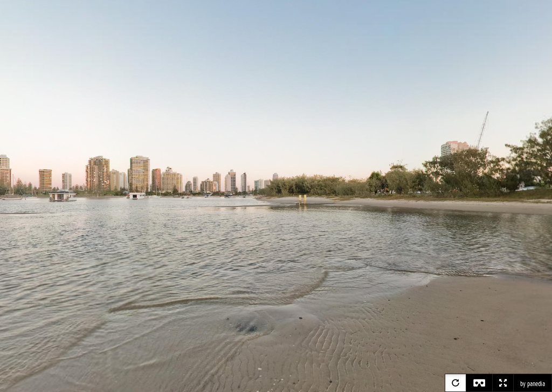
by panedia (533, 384)
